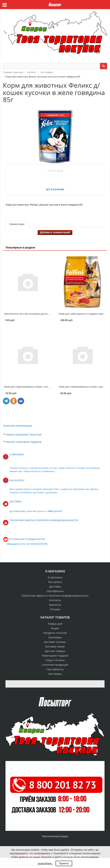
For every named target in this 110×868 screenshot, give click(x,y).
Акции (55, 628)
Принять (64, 863)
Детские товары (55, 651)
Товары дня (55, 624)
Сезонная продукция (55, 665)
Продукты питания (55, 633)
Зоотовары (55, 637)
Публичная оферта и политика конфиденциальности (55, 596)
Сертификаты (55, 591)
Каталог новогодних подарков (24, 442)
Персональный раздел (55, 836)
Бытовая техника (55, 642)
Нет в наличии (55, 190)
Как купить (55, 582)
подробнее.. (45, 863)
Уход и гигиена (55, 660)
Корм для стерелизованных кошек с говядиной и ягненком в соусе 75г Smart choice (50, 387)
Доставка (55, 586)
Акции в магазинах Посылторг (24, 435)
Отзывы (55, 609)
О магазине (55, 577)
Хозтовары (55, 674)
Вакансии (55, 605)
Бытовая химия (55, 646)
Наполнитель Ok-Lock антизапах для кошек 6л (30, 314)
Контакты (55, 600)
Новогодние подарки (55, 656)
